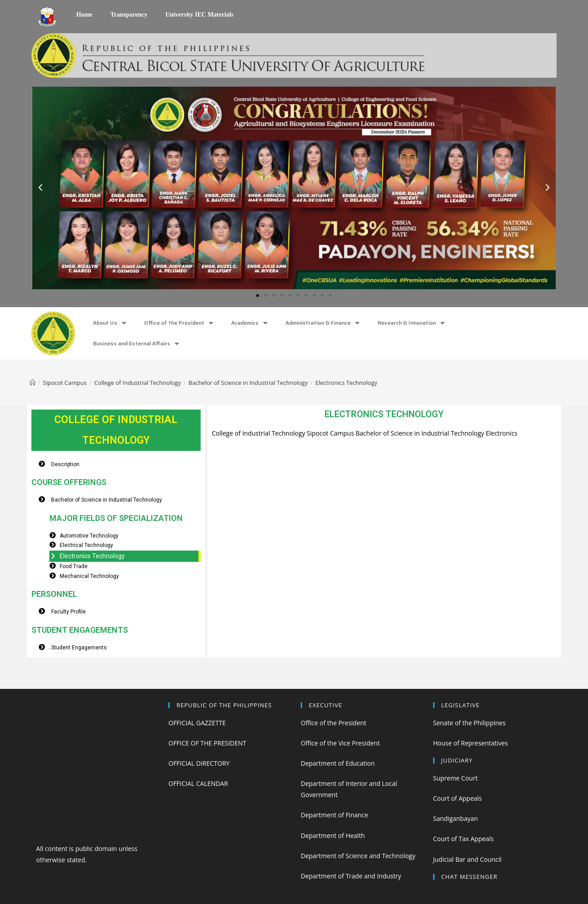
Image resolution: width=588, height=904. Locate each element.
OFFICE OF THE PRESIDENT (207, 743)
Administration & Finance (323, 323)
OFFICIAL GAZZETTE (197, 723)
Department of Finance (334, 815)
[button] (258, 295)
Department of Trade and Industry (351, 876)
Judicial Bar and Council (467, 859)
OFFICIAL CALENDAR (198, 783)
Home (84, 15)
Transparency (129, 15)
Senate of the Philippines (470, 723)
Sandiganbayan (456, 818)
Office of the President (179, 323)
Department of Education (338, 763)
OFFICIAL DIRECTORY (199, 763)
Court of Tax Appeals (463, 839)
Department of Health (333, 836)
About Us (110, 323)
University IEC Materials (199, 15)
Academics (249, 323)
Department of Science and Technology (358, 856)
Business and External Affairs (136, 344)
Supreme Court (455, 778)
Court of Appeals (458, 798)
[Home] (33, 383)
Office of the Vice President (340, 743)
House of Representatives (471, 743)
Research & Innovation (411, 323)
